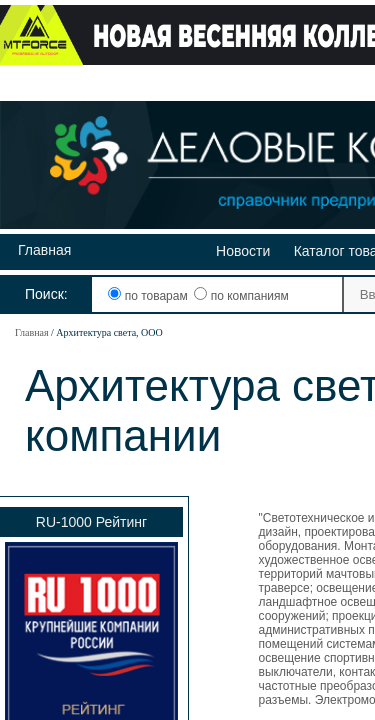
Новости (243, 251)
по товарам (149, 296)
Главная (44, 250)
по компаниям (241, 296)
